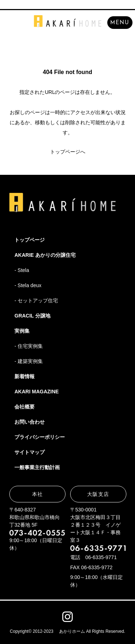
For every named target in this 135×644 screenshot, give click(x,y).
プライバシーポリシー (40, 437)
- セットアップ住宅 (36, 301)
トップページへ (68, 152)
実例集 (22, 331)
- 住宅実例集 (29, 346)
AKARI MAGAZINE (37, 392)
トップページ (30, 240)
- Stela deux (28, 285)
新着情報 (24, 376)
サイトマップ (30, 452)
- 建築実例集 (29, 361)
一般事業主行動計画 (37, 467)
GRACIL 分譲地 (32, 316)
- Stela (22, 270)
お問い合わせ (30, 422)
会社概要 (24, 407)
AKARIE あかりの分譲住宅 (45, 255)
